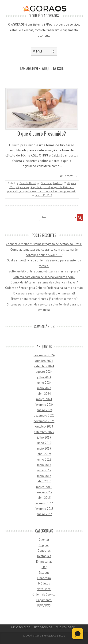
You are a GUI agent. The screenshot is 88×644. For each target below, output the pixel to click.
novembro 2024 (44, 355)
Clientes (44, 540)
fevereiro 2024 (44, 405)
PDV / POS (44, 605)
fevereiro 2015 (44, 503)
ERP (44, 567)
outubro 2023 (44, 426)
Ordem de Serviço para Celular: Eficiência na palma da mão (44, 288)
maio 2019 (44, 449)
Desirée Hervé (28, 183)
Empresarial (44, 562)
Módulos (58, 183)
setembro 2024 (44, 366)
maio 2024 (44, 388)
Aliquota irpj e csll (40, 187)
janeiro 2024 (44, 410)
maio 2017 (44, 476)
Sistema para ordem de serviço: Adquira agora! (44, 277)
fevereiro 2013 (44, 509)
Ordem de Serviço (44, 594)
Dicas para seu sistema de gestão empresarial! (44, 293)
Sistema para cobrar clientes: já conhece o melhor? (44, 299)
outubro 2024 (44, 361)
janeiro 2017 (44, 492)
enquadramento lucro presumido (38, 191)
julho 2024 (44, 377)
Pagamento (44, 600)
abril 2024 (44, 394)
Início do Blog (21, 627)
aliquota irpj (23, 187)
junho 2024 (44, 383)
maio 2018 (44, 465)
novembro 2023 (44, 421)
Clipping (44, 545)
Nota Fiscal (44, 589)
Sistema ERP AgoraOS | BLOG (49, 636)
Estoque (44, 573)
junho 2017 (44, 470)
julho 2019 (44, 437)
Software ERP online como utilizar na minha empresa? (44, 271)
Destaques (44, 556)
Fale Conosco (65, 627)
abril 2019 (44, 454)
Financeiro (46, 183)
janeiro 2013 (44, 514)
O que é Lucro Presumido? (42, 133)
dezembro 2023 (44, 415)
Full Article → (68, 176)
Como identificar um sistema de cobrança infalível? (44, 282)
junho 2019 (44, 443)
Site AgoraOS (43, 627)
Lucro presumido (67, 191)
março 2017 (44, 487)
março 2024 (44, 399)
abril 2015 (44, 498)
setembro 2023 (44, 432)
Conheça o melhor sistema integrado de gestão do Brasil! (44, 244)
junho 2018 (44, 460)
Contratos (44, 551)
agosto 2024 (44, 372)
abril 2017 (44, 481)
